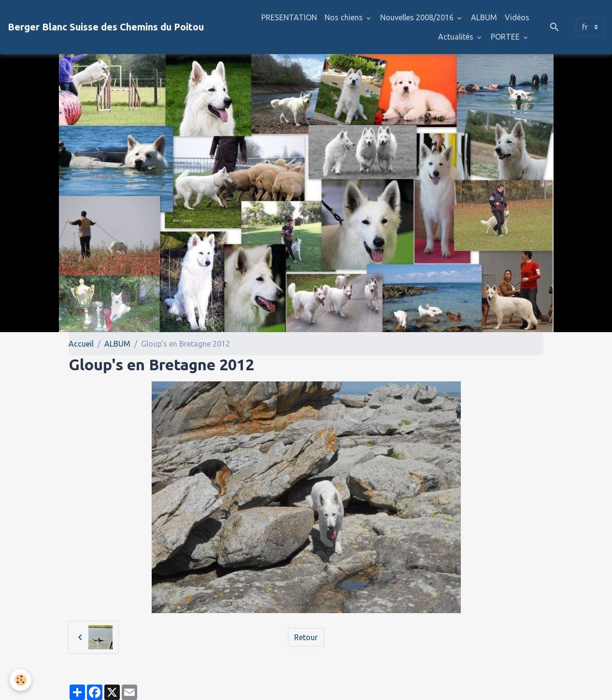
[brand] (106, 27)
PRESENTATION (289, 17)
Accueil (81, 344)
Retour (306, 637)
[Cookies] (21, 680)
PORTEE (506, 37)
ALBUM (484, 17)
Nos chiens (345, 17)
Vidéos (517, 17)
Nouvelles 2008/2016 (418, 17)
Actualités (457, 37)
